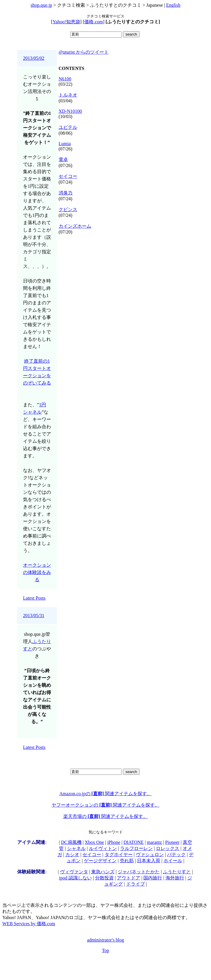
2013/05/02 (34, 58)
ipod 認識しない (75, 878)
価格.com (94, 22)
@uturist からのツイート (84, 52)
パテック (176, 855)
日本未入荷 (149, 861)
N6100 (65, 79)
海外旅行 (175, 878)
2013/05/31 (34, 615)
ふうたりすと (177, 872)
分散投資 (104, 878)
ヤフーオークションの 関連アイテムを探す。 (106, 805)
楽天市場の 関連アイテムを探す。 (106, 816)
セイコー (68, 176)
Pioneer (172, 842)
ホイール (173, 861)
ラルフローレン (136, 848)
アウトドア (129, 878)
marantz (154, 842)
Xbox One (94, 842)
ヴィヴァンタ (74, 872)
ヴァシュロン (150, 855)
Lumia (65, 144)
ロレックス (168, 848)
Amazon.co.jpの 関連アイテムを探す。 (105, 794)
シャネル (76, 848)
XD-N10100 (70, 111)
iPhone (114, 842)
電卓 (63, 160)
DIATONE (134, 842)
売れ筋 (127, 861)
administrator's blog (106, 940)
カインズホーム (75, 226)
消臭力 (66, 193)
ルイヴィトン (103, 848)
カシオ (72, 855)
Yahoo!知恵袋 (66, 22)
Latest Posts (34, 598)
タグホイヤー (119, 855)
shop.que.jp (41, 5)
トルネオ (68, 95)
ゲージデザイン (100, 861)
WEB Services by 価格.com (29, 924)
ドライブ (136, 884)
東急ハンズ (103, 872)
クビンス (68, 209)
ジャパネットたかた (139, 872)
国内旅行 (153, 878)
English (173, 5)
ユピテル (68, 127)
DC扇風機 (71, 842)
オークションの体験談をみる (37, 572)
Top (106, 950)
